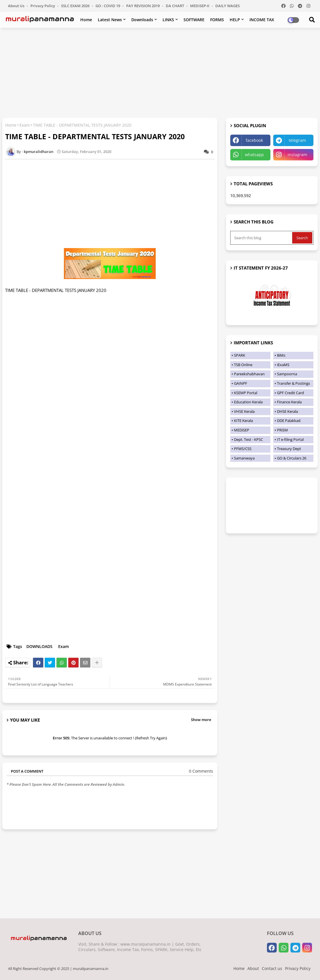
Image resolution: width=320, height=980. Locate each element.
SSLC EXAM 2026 (76, 6)
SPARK (240, 355)
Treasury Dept (289, 449)
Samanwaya (244, 458)
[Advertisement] (160, 74)
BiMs (281, 355)
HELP (235, 20)
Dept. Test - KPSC (248, 439)
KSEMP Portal (246, 393)
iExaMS (283, 365)
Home (86, 20)
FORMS (217, 20)
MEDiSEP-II (200, 6)
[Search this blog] (262, 238)
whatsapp (254, 155)
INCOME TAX (262, 20)
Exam (25, 125)
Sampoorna (287, 374)
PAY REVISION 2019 (143, 6)
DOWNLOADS (39, 646)
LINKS (168, 20)
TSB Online (243, 365)
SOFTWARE (194, 20)
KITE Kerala (243, 421)
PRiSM (282, 430)
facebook (254, 140)
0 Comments (201, 771)
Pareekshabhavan (249, 374)
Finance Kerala (289, 402)
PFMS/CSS (243, 449)
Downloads (142, 20)
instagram (297, 155)
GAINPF (241, 383)
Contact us (272, 968)
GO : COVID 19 (108, 6)
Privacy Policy (43, 6)
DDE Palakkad (289, 421)
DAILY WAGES (228, 6)
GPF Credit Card (290, 393)
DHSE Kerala (287, 411)
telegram (297, 140)
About (253, 968)
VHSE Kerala (244, 411)
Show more (201, 720)
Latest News (110, 20)
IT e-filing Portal (290, 439)
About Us (17, 6)
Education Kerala (248, 402)
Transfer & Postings (293, 383)
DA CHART (175, 6)
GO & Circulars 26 (292, 458)
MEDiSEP (242, 430)
